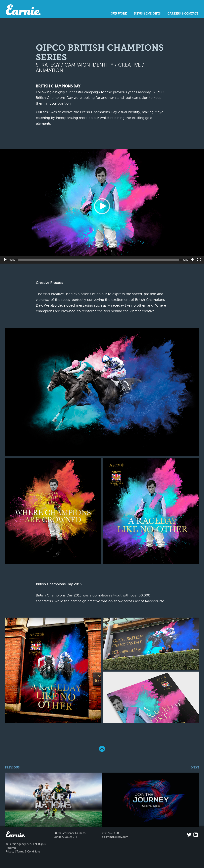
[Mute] (192, 260)
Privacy (10, 852)
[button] (102, 206)
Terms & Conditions (28, 852)
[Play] (5, 260)
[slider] (99, 260)
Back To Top (102, 749)
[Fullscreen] (199, 260)
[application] (102, 206)
